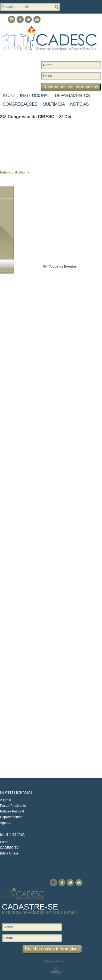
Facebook (20, 19)
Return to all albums (15, 172)
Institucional (35, 96)
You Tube (37, 19)
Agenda (6, 823)
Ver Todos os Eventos (60, 266)
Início (9, 96)
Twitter (28, 19)
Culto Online (63, 19)
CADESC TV (9, 848)
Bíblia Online (9, 853)
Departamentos (72, 96)
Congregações (20, 104)
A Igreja (6, 800)
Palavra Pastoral (12, 811)
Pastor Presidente (13, 806)
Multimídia (54, 104)
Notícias (79, 104)
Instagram (12, 19)
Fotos (4, 842)
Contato (91, 19)
